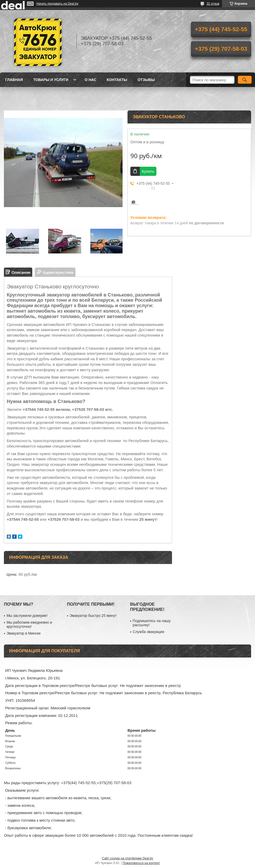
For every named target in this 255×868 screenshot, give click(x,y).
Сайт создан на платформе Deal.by (128, 858)
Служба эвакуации (148, 632)
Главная (14, 80)
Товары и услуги (51, 80)
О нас (90, 80)
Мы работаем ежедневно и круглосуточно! (29, 624)
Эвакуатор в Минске (24, 633)
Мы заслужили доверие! (27, 616)
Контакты (117, 80)
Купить (148, 171)
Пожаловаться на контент (141, 863)
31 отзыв (213, 4)
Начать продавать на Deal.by (57, 4)
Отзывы (146, 80)
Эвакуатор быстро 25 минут (93, 616)
